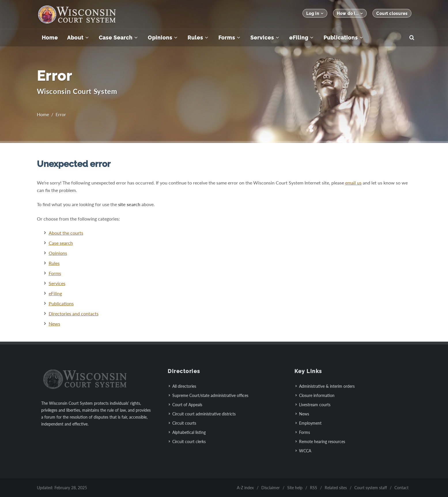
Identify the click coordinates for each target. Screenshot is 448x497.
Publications (61, 303)
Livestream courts (315, 405)
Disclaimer (271, 488)
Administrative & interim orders (327, 386)
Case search (61, 243)
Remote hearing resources (322, 442)
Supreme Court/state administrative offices (210, 395)
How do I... (350, 13)
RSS (314, 488)
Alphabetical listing (189, 432)
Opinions (58, 253)
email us (353, 183)
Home (43, 114)
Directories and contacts (74, 314)
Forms (55, 273)
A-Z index (245, 488)
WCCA (305, 451)
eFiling (55, 293)
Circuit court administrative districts (204, 414)
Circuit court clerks (189, 442)
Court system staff (371, 488)
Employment (310, 423)
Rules (54, 263)
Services (57, 283)
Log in (315, 13)
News (54, 324)
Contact (401, 488)
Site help (295, 488)
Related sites (336, 488)
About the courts (66, 233)
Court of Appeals (187, 405)
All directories (184, 386)
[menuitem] (50, 38)
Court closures (392, 14)
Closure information (317, 395)
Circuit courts (184, 423)
